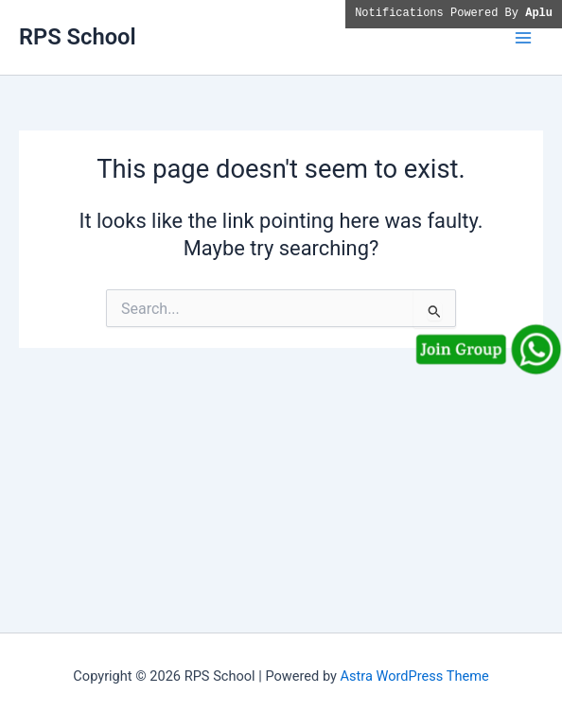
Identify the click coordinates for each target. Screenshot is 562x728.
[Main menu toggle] (523, 38)
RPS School (78, 37)
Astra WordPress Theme (415, 676)
